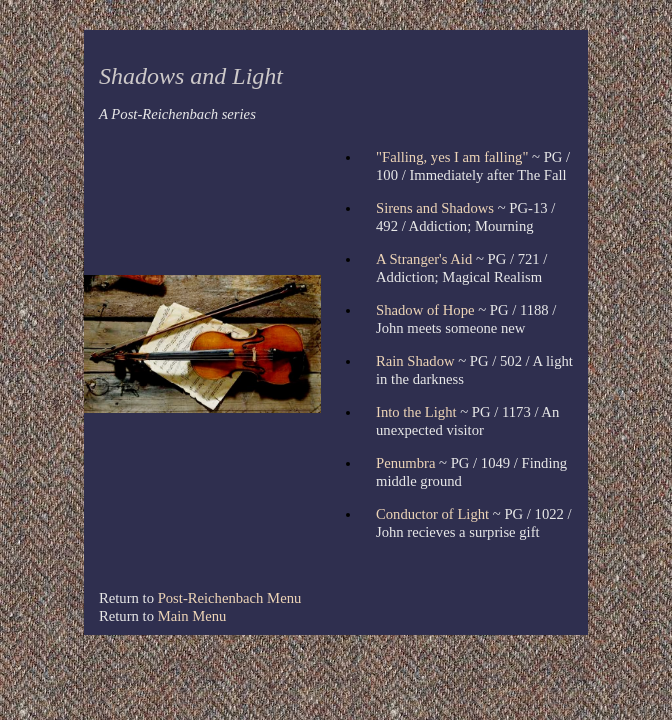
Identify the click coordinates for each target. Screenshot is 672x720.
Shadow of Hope (425, 310)
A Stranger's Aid (424, 259)
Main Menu (192, 616)
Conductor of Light (432, 514)
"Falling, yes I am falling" (452, 157)
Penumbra (405, 463)
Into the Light (416, 412)
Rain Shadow (415, 361)
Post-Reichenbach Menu (230, 598)
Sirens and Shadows (435, 208)
